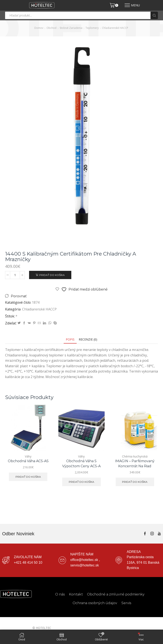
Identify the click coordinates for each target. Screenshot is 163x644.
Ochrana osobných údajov (95, 603)
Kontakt (76, 594)
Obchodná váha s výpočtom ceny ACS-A (81, 464)
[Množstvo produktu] (15, 275)
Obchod (51, 28)
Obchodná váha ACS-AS (28, 461)
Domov (39, 28)
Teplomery (92, 28)
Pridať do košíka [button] (28, 477)
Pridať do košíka (52, 275)
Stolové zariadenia (71, 28)
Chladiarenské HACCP (115, 28)
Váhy (28, 456)
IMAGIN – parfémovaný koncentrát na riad (135, 464)
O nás (60, 594)
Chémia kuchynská (135, 456)
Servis (126, 603)
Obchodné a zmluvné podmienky (116, 594)
